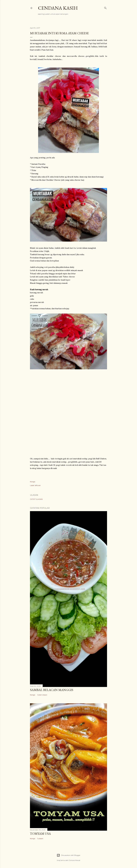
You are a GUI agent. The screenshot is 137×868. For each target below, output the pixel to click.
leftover (38, 485)
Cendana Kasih (58, 8)
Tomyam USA (40, 834)
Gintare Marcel (74, 860)
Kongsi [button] (33, 482)
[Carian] (105, 7)
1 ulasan (40, 838)
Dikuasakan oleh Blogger (69, 855)
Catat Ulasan (36, 499)
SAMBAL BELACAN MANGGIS (52, 690)
